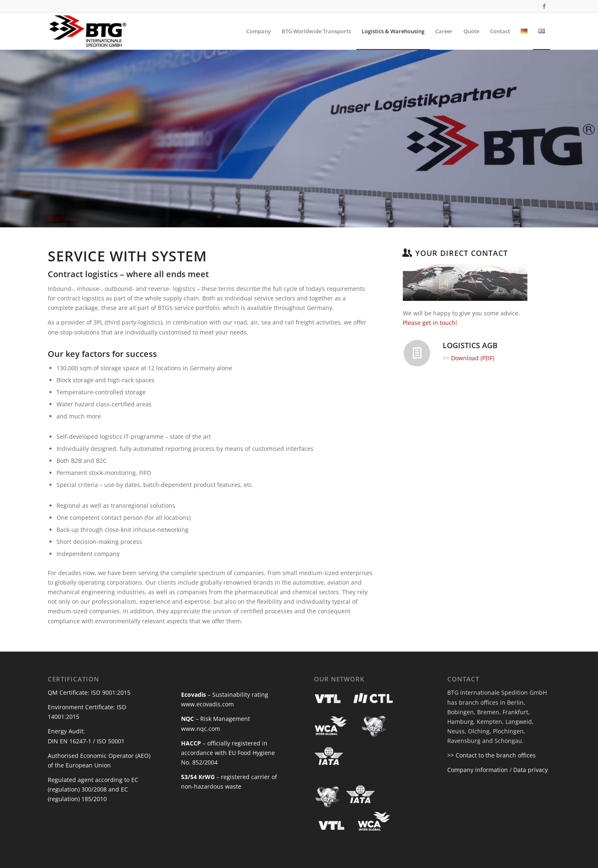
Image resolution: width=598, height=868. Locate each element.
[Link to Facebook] (544, 6)
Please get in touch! (430, 323)
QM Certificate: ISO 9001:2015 (89, 692)
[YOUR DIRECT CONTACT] (407, 253)
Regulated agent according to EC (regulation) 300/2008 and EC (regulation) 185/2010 (93, 789)
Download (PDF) (473, 358)
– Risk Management (216, 719)
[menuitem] (259, 31)
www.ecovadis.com (207, 704)
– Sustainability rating (225, 695)
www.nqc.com (201, 729)
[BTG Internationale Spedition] (88, 31)
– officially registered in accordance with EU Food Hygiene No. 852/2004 (228, 753)
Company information (478, 770)
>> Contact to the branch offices (491, 755)
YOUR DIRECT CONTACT (462, 253)
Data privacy (531, 770)
